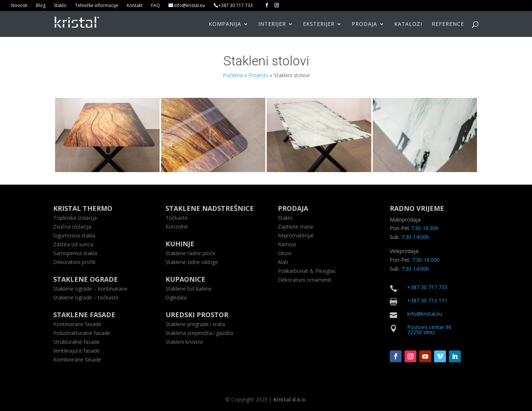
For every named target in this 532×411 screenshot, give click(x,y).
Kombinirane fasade (77, 359)
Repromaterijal (296, 235)
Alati (283, 262)
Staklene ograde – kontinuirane (90, 289)
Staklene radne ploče (190, 253)
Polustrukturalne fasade (82, 333)
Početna (233, 75)
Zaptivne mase (296, 227)
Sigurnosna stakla (74, 235)
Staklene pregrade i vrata (195, 324)
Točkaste (177, 218)
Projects (258, 75)
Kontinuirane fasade (77, 324)
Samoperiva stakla (75, 253)
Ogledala (176, 297)
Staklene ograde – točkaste (86, 297)
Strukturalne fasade (76, 342)
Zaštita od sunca (73, 244)
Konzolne (177, 227)
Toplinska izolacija (75, 218)
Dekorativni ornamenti (305, 280)
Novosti (19, 6)
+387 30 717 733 (236, 6)
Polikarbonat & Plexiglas (307, 271)
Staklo (60, 6)
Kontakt (135, 6)
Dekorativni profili (74, 262)
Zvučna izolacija (72, 227)
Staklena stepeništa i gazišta (199, 333)
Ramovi (287, 244)
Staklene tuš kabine (189, 289)
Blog (41, 6)
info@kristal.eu (190, 6)
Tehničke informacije (97, 6)
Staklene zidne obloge (192, 262)
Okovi (285, 253)
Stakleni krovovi (184, 342)
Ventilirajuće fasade (76, 351)
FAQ (156, 6)
